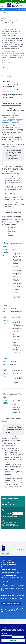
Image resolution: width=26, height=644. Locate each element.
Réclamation (20, 624)
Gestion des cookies (8, 624)
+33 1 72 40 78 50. (6, 518)
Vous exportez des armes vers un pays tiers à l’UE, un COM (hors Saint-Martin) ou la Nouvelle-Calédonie (13, 96)
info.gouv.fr (22, 547)
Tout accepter (13, 640)
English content (6, 567)
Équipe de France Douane (9, 565)
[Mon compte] (25, 10)
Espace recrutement (7, 562)
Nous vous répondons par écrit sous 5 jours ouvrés (12, 525)
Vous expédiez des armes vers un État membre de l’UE (12, 81)
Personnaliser (7, 637)
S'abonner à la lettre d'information (11, 604)
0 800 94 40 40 (7, 513)
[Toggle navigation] (3, 9)
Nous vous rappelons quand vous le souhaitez (11, 521)
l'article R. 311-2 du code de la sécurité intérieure (12, 220)
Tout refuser (18, 637)
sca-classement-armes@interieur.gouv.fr (9, 444)
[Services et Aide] (20, 10)
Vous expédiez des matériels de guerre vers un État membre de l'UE (13, 86)
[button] (22, 21)
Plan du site (14, 624)
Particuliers (6, 13)
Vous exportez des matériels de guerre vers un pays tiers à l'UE (13, 90)
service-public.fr (21, 548)
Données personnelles (15, 623)
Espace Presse (6, 560)
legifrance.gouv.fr (20, 549)
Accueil (2, 13)
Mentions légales (7, 623)
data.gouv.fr (21, 550)
